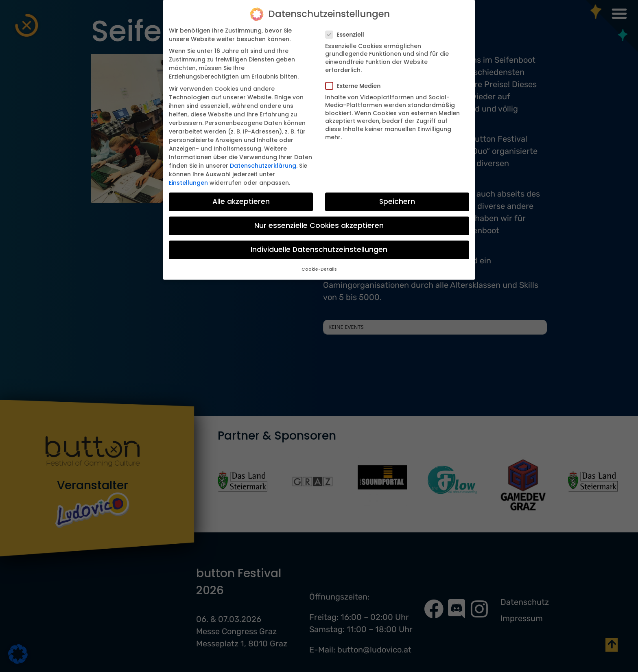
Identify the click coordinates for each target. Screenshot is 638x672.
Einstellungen (188, 182)
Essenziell (347, 34)
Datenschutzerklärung (263, 165)
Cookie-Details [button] (319, 268)
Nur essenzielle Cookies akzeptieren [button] (319, 225)
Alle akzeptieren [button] (241, 201)
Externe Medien (355, 85)
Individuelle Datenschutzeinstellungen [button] (319, 249)
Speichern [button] (397, 201)
